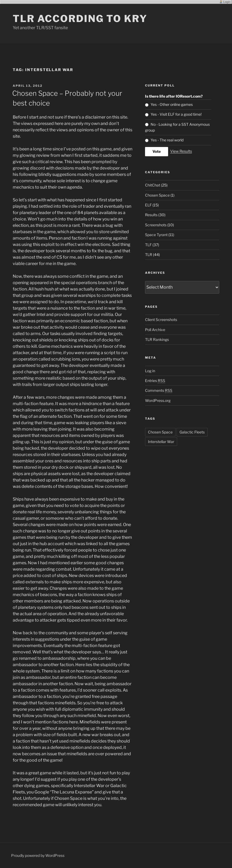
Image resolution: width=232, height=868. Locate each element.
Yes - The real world (167, 140)
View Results (181, 151)
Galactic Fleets (192, 432)
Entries (155, 381)
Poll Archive (155, 330)
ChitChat (153, 185)
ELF (148, 205)
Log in (150, 371)
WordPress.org (158, 400)
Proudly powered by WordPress (38, 855)
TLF (148, 245)
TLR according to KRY (80, 19)
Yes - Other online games (172, 104)
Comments (159, 390)
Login (227, 2)
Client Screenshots (161, 320)
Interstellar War (161, 442)
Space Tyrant (156, 235)
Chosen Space (157, 195)
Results (151, 215)
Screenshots (156, 225)
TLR (149, 255)
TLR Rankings (157, 339)
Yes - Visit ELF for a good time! (176, 114)
